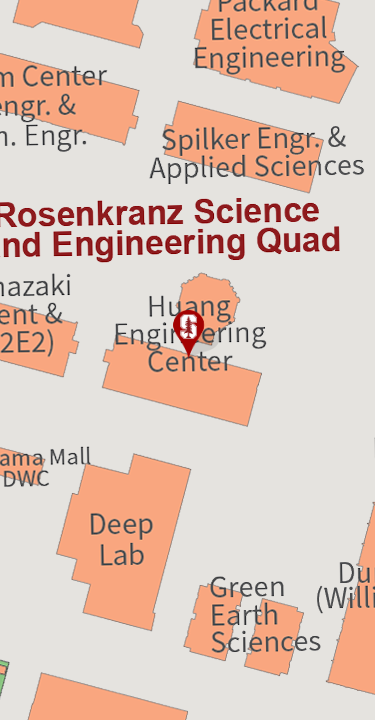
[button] (188, 335)
